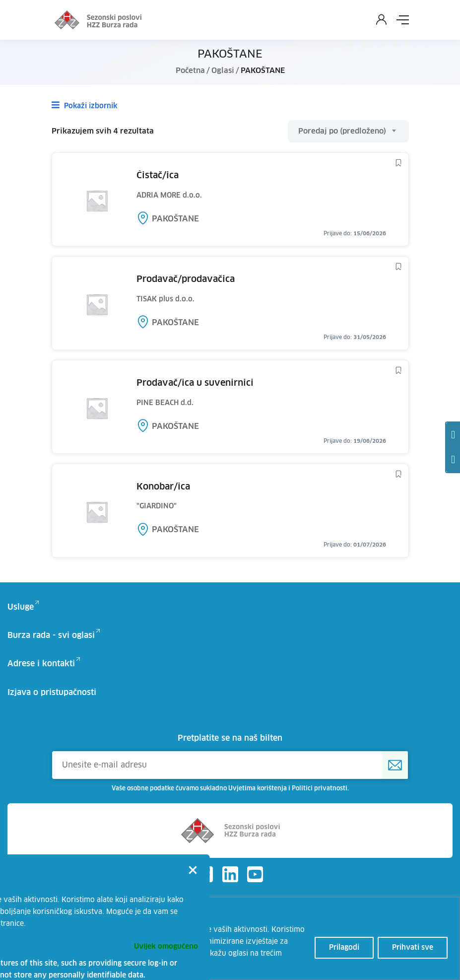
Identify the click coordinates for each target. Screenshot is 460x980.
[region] (230, 939)
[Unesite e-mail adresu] (230, 765)
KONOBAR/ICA (163, 487)
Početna (190, 71)
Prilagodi (344, 948)
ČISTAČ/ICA (158, 176)
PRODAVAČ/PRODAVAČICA (186, 280)
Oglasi (223, 71)
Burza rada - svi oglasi (51, 635)
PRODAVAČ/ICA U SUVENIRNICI (195, 383)
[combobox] (348, 131)
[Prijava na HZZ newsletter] (395, 765)
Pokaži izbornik (84, 105)
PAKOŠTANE (175, 219)
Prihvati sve (413, 948)
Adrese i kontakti (41, 664)
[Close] (193, 871)
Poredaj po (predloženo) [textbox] (342, 131)
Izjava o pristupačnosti (52, 693)
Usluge (21, 607)
